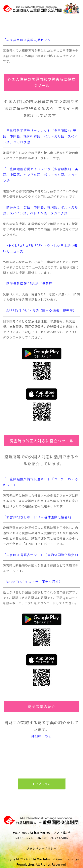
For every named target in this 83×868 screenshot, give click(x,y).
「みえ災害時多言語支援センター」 (30, 40)
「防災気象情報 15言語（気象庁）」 (30, 283)
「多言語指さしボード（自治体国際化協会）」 (38, 517)
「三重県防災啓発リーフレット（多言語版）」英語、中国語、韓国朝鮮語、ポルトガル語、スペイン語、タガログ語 (40, 136)
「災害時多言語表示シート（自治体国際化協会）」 (41, 555)
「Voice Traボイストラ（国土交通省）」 (34, 582)
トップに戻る (41, 784)
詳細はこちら (41, 736)
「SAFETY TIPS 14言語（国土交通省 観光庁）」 (41, 310)
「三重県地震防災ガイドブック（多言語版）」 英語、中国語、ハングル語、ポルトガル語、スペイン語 (41, 175)
